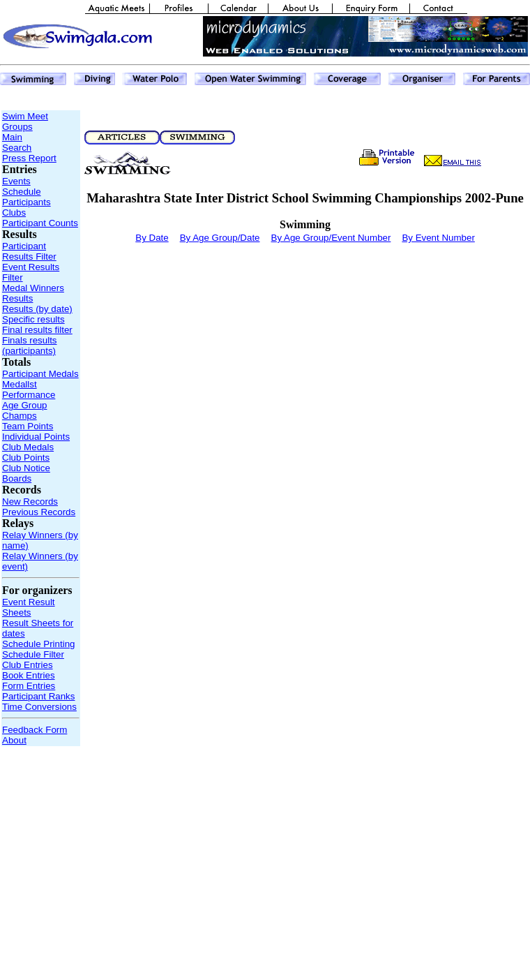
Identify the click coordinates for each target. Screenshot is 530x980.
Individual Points (36, 437)
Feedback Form (35, 730)
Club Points (26, 458)
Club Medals (28, 447)
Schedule (22, 192)
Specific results (33, 319)
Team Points (28, 426)
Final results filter (37, 330)
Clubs (14, 213)
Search (17, 148)
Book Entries (29, 675)
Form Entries (29, 686)
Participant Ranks (38, 696)
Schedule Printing (38, 644)
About (14, 740)
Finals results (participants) (30, 346)
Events (16, 181)
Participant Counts (40, 223)
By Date (152, 238)
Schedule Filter (33, 654)
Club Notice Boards (26, 473)
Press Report (29, 158)
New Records (30, 502)
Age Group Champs (24, 410)
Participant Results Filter (29, 251)
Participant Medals (40, 374)
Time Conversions (39, 707)
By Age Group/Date (220, 238)
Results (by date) (37, 309)
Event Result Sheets (29, 607)
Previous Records (39, 512)
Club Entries (28, 665)
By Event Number (438, 238)
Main (12, 137)
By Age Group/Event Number (331, 238)
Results (17, 298)
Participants (26, 202)
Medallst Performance (29, 389)
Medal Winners (33, 288)
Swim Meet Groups (25, 121)
